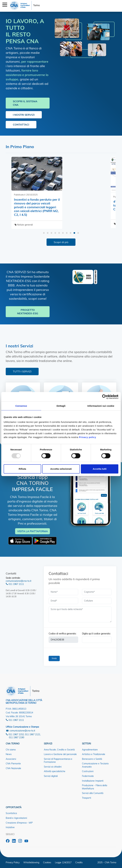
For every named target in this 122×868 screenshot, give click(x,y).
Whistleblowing (31, 862)
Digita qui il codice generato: (96, 634)
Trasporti (86, 798)
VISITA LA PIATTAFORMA (32, 531)
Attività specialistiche (55, 771)
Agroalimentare (90, 750)
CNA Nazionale (13, 768)
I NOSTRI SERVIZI (24, 115)
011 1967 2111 (15, 584)
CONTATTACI (21, 125)
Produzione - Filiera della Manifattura (95, 787)
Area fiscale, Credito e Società (59, 750)
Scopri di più (61, 242)
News (9, 754)
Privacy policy (88, 437)
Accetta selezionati (61, 469)
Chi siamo (11, 750)
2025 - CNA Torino (107, 862)
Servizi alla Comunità (93, 793)
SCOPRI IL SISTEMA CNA (25, 103)
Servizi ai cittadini (53, 767)
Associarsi (11, 759)
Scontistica (11, 813)
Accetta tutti (100, 469)
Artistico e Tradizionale (94, 754)
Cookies (47, 862)
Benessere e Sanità (92, 759)
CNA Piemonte (13, 764)
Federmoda (88, 776)
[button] (44, 233)
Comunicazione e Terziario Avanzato (95, 765)
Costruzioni (88, 771)
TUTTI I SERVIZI (22, 371)
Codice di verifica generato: (62, 634)
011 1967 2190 (17, 737)
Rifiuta (22, 469)
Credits (79, 862)
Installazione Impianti (93, 781)
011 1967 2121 (33, 734)
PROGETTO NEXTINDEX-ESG (28, 312)
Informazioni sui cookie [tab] (101, 406)
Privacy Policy (13, 862)
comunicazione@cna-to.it (19, 581)
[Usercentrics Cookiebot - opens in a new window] (104, 397)
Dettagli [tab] (61, 406)
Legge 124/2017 (63, 862)
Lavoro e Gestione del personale (60, 754)
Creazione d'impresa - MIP (19, 823)
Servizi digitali (51, 776)
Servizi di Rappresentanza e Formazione (58, 761)
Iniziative (10, 827)
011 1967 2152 (15, 734)
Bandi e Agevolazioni (16, 818)
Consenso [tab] (21, 406)
